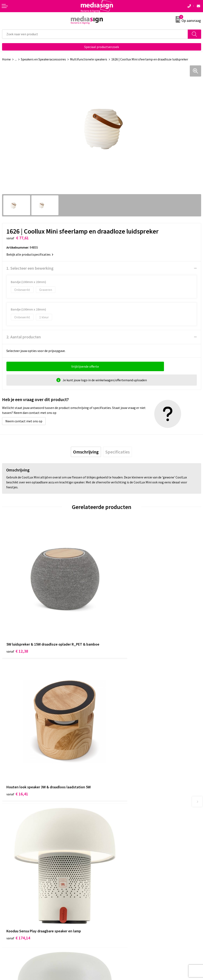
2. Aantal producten (24, 337)
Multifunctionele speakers (89, 59)
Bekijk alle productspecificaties (30, 254)
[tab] (86, 452)
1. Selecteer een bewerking (30, 268)
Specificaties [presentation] (118, 452)
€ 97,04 (117, 749)
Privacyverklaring (116, 898)
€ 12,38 (17, 631)
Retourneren (11, 898)
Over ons (110, 822)
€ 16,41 (117, 625)
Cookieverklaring (116, 891)
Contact (8, 885)
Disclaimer (111, 904)
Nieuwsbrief (112, 828)
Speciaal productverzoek (102, 47)
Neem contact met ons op (24, 421)
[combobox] (95, 34)
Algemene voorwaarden (120, 885)
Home (6, 59)
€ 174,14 (18, 749)
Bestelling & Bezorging (19, 891)
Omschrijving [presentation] (86, 452)
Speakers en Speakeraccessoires (43, 59)
